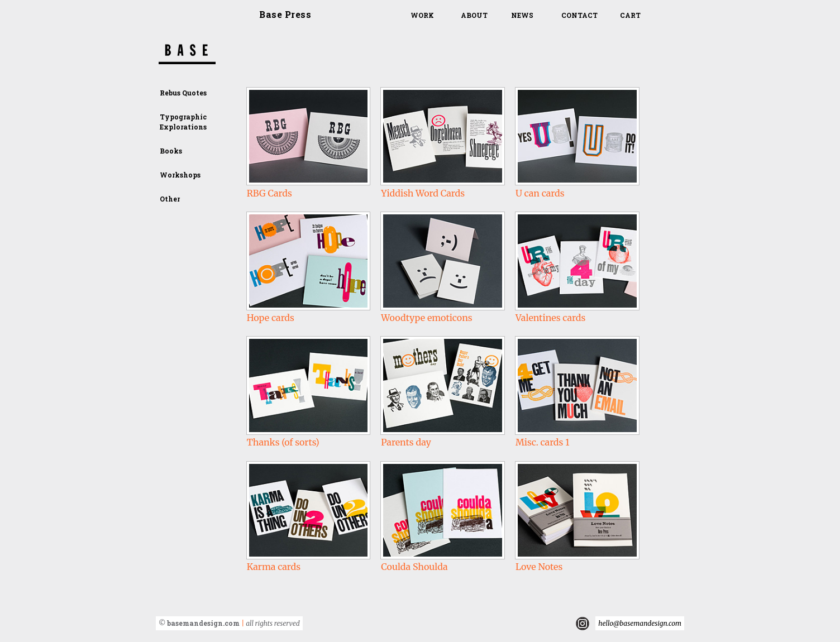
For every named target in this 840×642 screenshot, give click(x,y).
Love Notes (539, 567)
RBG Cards (269, 193)
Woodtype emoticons (426, 318)
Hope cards (271, 318)
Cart (630, 15)
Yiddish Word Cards (423, 193)
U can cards (540, 193)
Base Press (285, 14)
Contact (579, 15)
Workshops (180, 175)
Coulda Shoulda (414, 567)
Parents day (406, 442)
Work (422, 15)
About (474, 15)
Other (170, 199)
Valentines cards (550, 318)
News (522, 15)
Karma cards (274, 567)
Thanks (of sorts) (283, 442)
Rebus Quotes (183, 93)
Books (171, 151)
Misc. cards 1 (543, 442)
